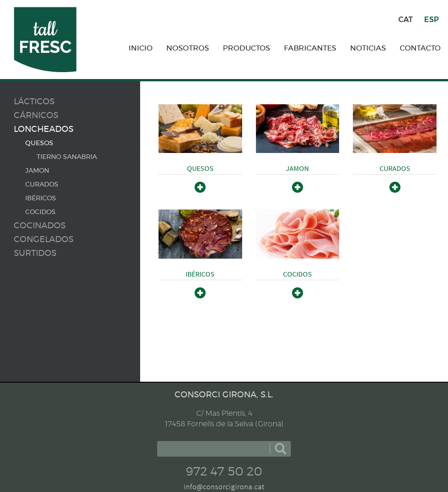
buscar (281, 449)
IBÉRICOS (41, 198)
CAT (405, 20)
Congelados (44, 240)
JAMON (37, 171)
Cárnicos (36, 116)
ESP (431, 20)
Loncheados (44, 130)
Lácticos (34, 102)
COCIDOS (40, 212)
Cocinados (40, 226)
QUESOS (39, 143)
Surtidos (35, 254)
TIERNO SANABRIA (67, 157)
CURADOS (42, 185)
